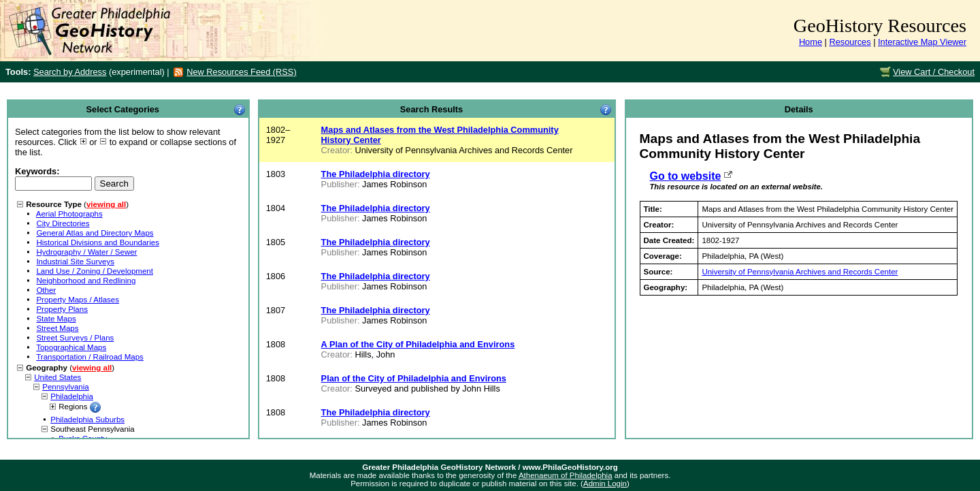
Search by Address (70, 72)
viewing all (106, 204)
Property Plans (62, 309)
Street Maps (57, 328)
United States (58, 377)
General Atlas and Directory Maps (95, 233)
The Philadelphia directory (376, 174)
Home (811, 42)
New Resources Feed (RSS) (241, 72)
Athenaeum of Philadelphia (566, 475)
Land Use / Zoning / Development (95, 271)
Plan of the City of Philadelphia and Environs (414, 378)
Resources (850, 42)
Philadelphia (72, 396)
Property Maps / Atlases (78, 300)
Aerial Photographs (69, 214)
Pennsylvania (66, 387)
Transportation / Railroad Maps (90, 357)
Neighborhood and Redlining (86, 281)
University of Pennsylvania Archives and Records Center (800, 272)
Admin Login (605, 484)
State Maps (56, 319)
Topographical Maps (71, 347)
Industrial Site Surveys (75, 262)
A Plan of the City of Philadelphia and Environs (418, 344)
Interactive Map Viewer (922, 42)
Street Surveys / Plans (75, 338)
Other (46, 290)
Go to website (686, 176)
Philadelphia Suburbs (87, 419)
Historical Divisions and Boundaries (98, 242)
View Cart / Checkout (934, 72)
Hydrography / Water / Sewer (86, 252)
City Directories (63, 223)
